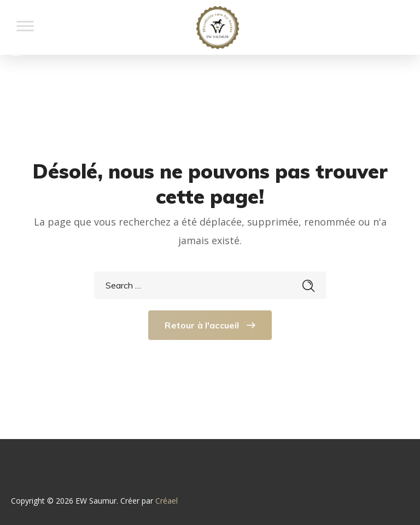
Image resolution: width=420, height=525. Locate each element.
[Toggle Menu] (25, 32)
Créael (167, 501)
